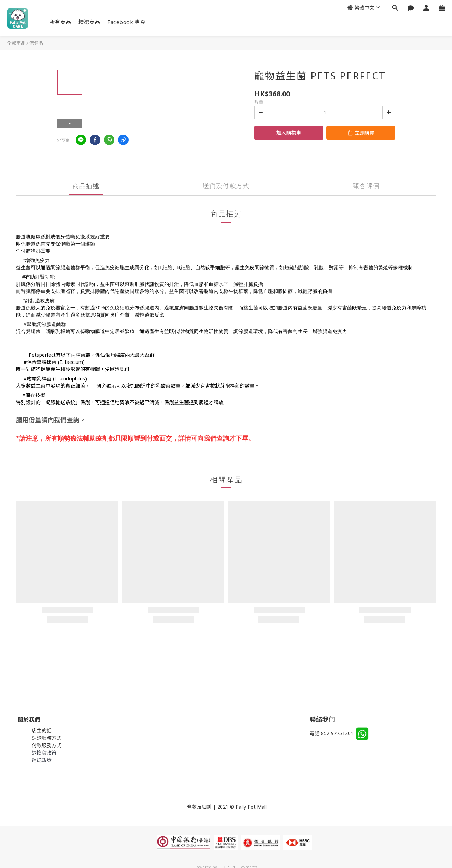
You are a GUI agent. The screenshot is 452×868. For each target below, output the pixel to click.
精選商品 (89, 22)
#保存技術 (34, 395)
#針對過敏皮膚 (38, 301)
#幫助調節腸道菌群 (45, 324)
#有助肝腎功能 (38, 277)
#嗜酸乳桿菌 (38, 379)
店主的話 (42, 730)
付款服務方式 (47, 745)
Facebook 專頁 (127, 22)
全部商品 (16, 43)
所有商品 (60, 22)
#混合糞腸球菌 (40, 362)
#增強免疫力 (36, 260)
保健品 (36, 43)
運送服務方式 (47, 738)
